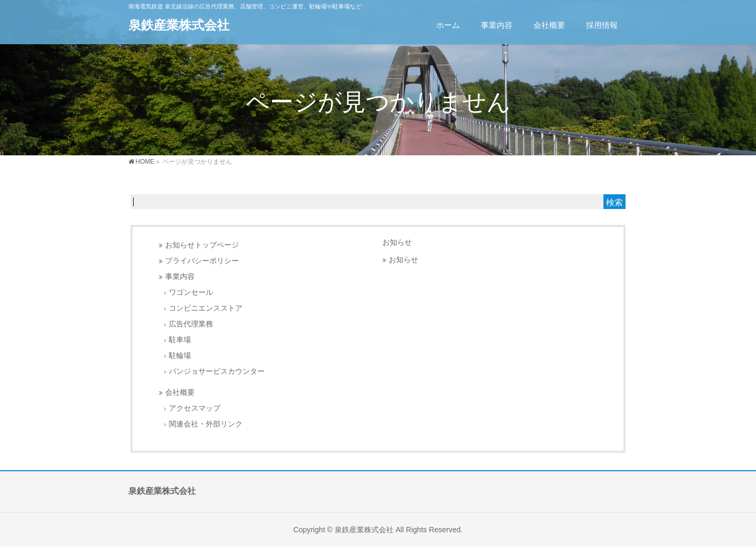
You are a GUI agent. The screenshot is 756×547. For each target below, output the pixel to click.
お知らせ (397, 242)
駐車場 (180, 340)
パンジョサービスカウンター (217, 371)
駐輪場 (180, 356)
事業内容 (180, 277)
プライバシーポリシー (202, 261)
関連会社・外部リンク (206, 424)
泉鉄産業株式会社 (179, 25)
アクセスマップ (195, 408)
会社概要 (180, 392)
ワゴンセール (191, 292)
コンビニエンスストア (206, 308)
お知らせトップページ (202, 245)
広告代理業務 (191, 324)
